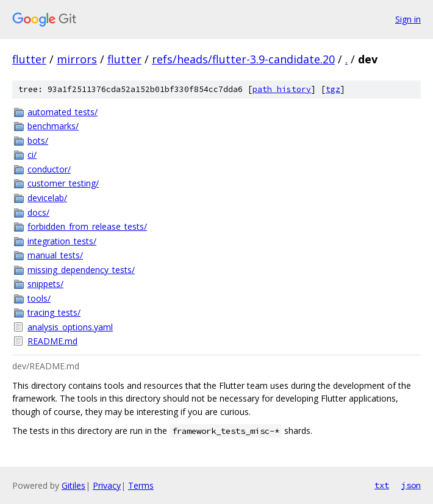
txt (382, 485)
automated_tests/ (63, 112)
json (411, 485)
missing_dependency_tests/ (81, 270)
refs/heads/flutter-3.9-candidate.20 (243, 59)
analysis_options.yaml (70, 327)
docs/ (38, 212)
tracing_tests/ (54, 312)
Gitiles (73, 485)
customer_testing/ (63, 183)
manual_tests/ (55, 255)
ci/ (32, 154)
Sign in (408, 19)
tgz (333, 89)
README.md (52, 341)
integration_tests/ (62, 241)
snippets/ (45, 284)
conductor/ (49, 169)
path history (282, 89)
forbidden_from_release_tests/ (87, 226)
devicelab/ (47, 198)
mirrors (77, 59)
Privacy (107, 485)
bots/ (38, 140)
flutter (29, 59)
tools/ (39, 298)
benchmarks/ (53, 126)
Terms (141, 485)
